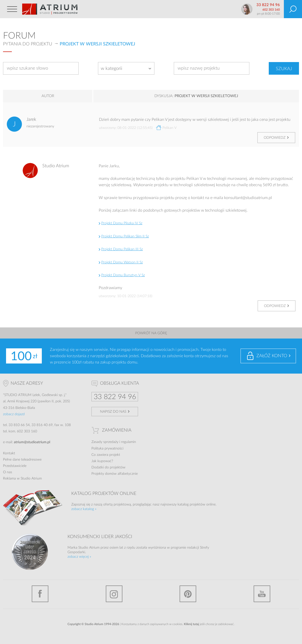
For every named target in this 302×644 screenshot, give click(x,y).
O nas (8, 472)
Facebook (40, 594)
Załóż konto (272, 356)
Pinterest (188, 594)
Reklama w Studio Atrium (22, 479)
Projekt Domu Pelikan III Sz (122, 249)
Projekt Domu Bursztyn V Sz (123, 275)
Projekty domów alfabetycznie (115, 474)
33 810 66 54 (19, 425)
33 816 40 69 (42, 425)
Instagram (114, 594)
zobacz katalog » (84, 509)
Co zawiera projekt (106, 455)
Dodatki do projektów (108, 467)
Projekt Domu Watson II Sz (122, 262)
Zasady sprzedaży (105, 442)
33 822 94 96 (268, 5)
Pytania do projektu (28, 44)
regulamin (129, 442)
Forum (19, 36)
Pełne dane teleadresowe (22, 460)
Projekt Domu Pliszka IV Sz (122, 223)
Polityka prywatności (107, 449)
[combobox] (126, 68)
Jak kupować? (102, 461)
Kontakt (9, 453)
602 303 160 (271, 10)
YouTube (262, 594)
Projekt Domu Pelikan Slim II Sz (125, 236)
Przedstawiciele (15, 466)
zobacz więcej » (79, 557)
